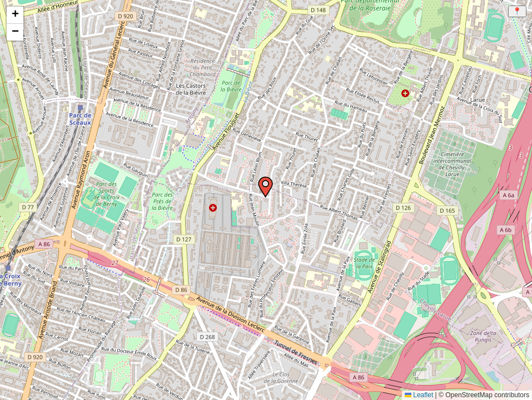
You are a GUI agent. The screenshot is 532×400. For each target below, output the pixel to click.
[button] (257, 179)
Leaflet (419, 395)
